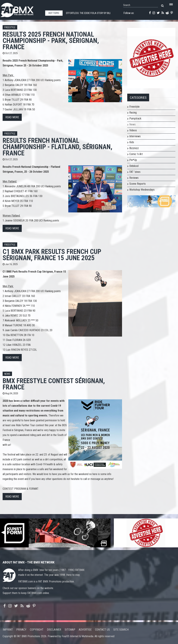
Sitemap (70, 630)
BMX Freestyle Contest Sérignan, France (54, 384)
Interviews (135, 136)
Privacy (21, 630)
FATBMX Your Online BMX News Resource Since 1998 (21, 9)
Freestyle (10, 27)
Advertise (85, 630)
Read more (12, 117)
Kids (132, 142)
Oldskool (134, 166)
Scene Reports (137, 184)
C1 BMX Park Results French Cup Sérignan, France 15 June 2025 (52, 255)
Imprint (8, 630)
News (7, 374)
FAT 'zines (135, 172)
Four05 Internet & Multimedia (78, 636)
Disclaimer (54, 630)
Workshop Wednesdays (142, 190)
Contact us (102, 630)
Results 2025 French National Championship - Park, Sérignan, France (51, 41)
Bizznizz (134, 148)
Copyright (37, 630)
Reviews (134, 178)
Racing (133, 113)
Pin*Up (133, 160)
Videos (133, 130)
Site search (121, 630)
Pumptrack (135, 118)
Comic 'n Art (136, 154)
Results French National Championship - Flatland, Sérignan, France (57, 147)
